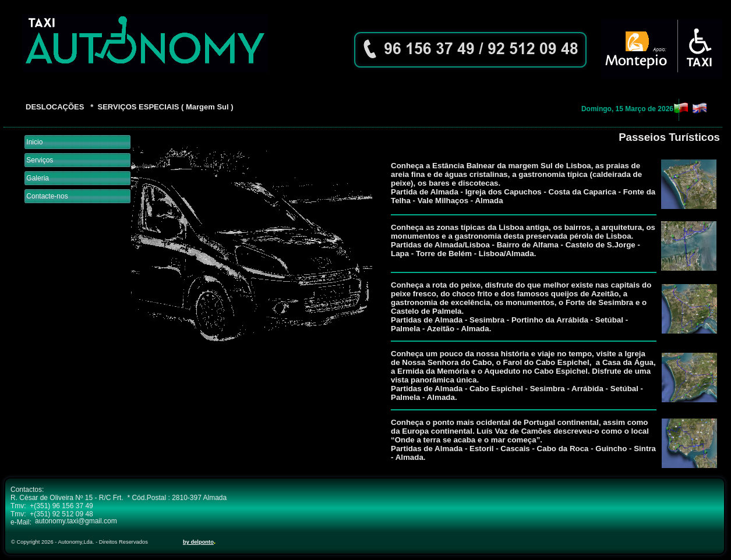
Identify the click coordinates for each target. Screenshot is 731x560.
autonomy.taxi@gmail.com (76, 521)
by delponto (198, 542)
